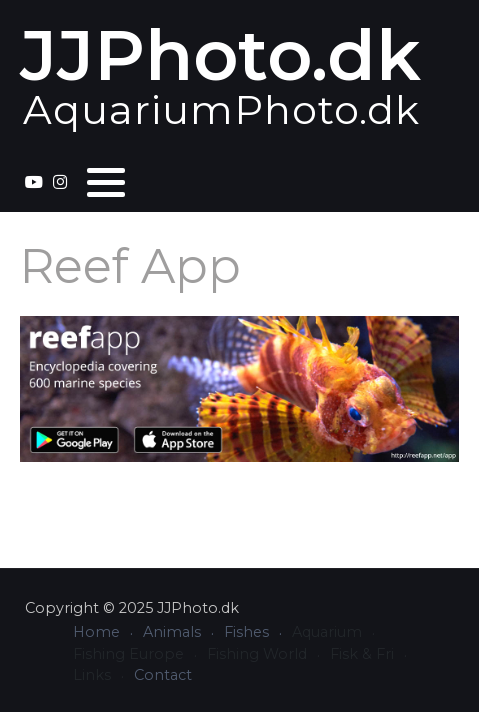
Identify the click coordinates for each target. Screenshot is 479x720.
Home (96, 632)
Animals (172, 632)
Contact (163, 675)
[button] (106, 182)
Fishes (246, 632)
